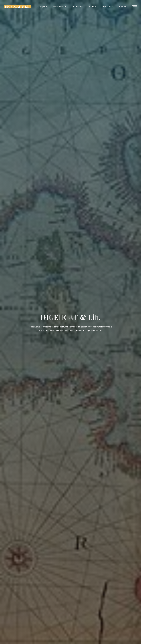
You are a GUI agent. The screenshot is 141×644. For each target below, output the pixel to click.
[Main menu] (134, 7)
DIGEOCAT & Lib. (18, 7)
